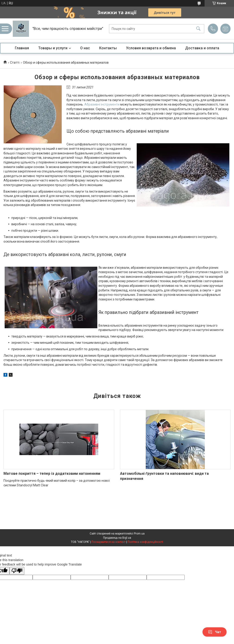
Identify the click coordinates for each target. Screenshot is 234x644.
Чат (215, 632)
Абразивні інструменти (102, 104)
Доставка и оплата (202, 48)
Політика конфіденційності (145, 542)
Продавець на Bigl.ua (117, 538)
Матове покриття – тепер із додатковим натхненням (52, 474)
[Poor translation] (17, 571)
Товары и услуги (53, 48)
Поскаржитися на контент (109, 542)
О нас (85, 48)
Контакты (108, 48)
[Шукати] (198, 29)
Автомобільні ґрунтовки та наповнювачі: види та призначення (164, 476)
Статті (15, 63)
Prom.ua (139, 534)
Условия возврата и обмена (151, 48)
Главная (22, 48)
